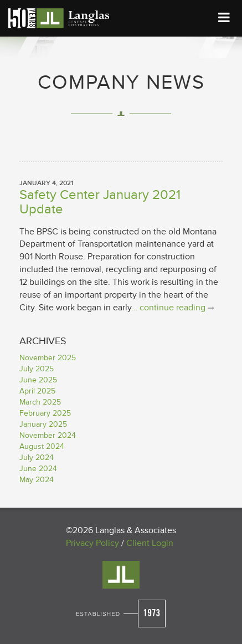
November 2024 (48, 435)
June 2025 (38, 380)
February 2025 (45, 413)
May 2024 (37, 480)
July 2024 (37, 458)
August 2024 (42, 446)
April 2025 (37, 391)
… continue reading (173, 308)
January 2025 (43, 424)
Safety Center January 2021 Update (100, 202)
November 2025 (48, 358)
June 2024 (38, 469)
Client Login (150, 543)
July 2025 (37, 369)
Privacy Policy (92, 543)
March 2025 (40, 402)
